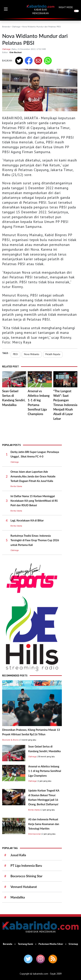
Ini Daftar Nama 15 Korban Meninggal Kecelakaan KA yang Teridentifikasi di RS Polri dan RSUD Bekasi (34, 501)
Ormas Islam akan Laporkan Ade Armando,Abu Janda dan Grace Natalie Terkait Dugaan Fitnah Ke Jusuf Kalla (33, 476)
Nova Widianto (32, 354)
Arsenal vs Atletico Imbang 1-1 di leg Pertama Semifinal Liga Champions (45, 771)
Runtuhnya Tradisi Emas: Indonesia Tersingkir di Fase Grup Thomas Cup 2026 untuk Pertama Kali (35, 540)
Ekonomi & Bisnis (10, 740)
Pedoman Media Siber (51, 944)
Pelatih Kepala (53, 354)
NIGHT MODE (66, 7)
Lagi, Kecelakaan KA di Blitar (27, 520)
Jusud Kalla (18, 855)
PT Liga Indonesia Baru (26, 866)
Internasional (34, 834)
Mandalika (18, 897)
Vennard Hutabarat (24, 887)
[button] (6, 9)
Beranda (6, 27)
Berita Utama (16, 486)
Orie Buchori (15, 52)
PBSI (15, 354)
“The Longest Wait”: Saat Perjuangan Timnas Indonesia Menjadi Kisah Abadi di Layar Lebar (65, 405)
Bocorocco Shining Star (26, 876)
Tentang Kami (25, 944)
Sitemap (73, 944)
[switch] (76, 11)
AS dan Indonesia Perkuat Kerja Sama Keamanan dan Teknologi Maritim (44, 824)
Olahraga (16, 27)
